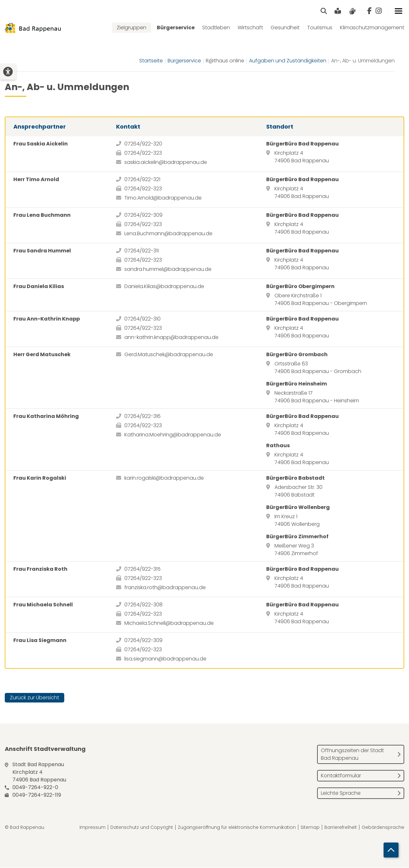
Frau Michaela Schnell (43, 605)
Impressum (93, 828)
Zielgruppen (132, 28)
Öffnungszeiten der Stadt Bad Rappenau (352, 755)
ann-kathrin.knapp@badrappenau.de (171, 338)
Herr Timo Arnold (36, 180)
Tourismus (320, 28)
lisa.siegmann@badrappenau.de (165, 659)
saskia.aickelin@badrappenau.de (166, 162)
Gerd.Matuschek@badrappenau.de (169, 355)
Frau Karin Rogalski (40, 478)
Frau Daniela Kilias (39, 287)
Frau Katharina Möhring (46, 416)
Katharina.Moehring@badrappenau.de (173, 435)
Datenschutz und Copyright (142, 828)
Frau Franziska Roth (40, 569)
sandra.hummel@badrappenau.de (168, 269)
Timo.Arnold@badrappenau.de (163, 198)
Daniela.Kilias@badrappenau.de (164, 287)
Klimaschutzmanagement (372, 28)
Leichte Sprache (341, 793)
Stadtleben (216, 28)
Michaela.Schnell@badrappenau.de (169, 623)
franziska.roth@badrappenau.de (165, 588)
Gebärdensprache (383, 828)
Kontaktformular (341, 776)
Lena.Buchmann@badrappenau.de (168, 234)
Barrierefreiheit (341, 828)
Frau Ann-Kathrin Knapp (47, 319)
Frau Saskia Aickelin (41, 144)
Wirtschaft (250, 28)
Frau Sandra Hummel (42, 251)
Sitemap (310, 828)
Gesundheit (285, 28)
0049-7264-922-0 (35, 788)
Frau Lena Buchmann (42, 215)
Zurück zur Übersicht (35, 698)
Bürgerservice (176, 28)
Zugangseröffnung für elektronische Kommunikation (237, 828)
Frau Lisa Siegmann (40, 641)
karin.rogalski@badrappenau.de (164, 478)
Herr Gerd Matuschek (42, 355)
